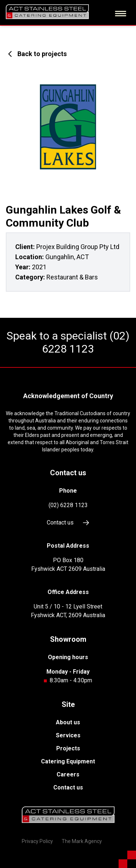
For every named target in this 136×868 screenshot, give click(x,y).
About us (68, 722)
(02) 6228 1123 (86, 342)
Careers (68, 774)
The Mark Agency (82, 841)
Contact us (68, 523)
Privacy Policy (37, 841)
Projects (68, 748)
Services (68, 735)
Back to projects (36, 54)
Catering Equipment (68, 761)
